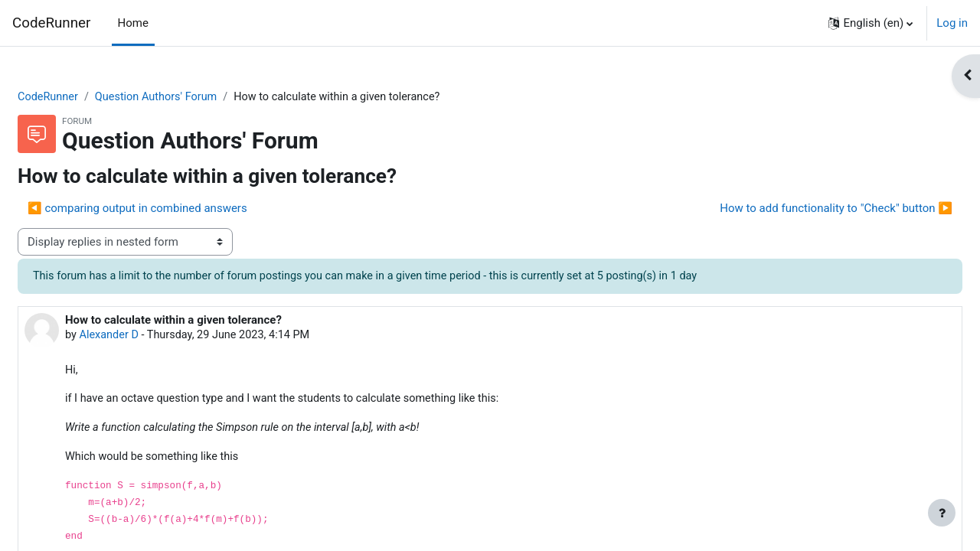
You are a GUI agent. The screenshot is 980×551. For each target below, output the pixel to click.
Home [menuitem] (133, 23)
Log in (952, 23)
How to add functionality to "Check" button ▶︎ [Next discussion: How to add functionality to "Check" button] (799, 209)
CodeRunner (51, 23)
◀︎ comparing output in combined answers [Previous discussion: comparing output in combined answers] (174, 209)
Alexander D (147, 337)
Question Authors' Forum (197, 97)
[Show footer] (942, 513)
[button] (871, 23)
